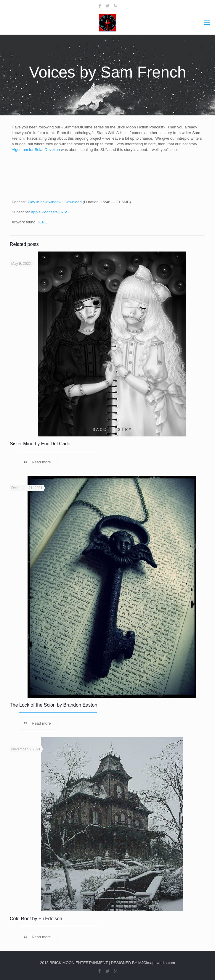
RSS (65, 212)
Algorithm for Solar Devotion (36, 150)
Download (73, 202)
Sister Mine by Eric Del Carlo (40, 444)
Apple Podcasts (44, 212)
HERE (42, 222)
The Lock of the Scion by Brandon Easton (53, 705)
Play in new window (45, 202)
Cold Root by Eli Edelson (36, 919)
